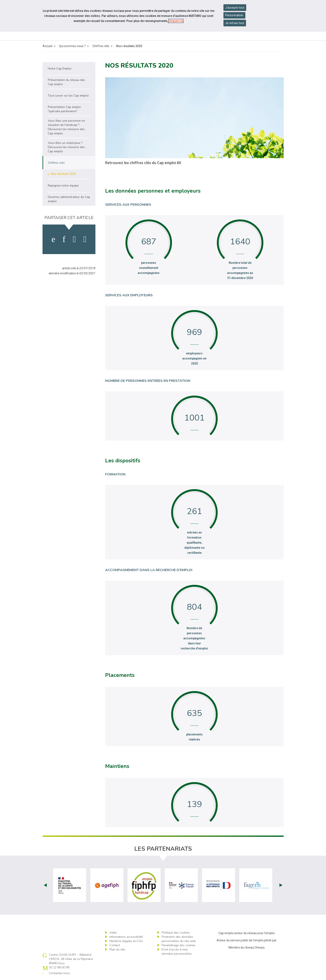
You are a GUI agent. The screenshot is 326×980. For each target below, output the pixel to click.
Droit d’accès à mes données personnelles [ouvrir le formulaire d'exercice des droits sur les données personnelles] (177, 952)
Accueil (47, 46)
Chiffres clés (101, 46)
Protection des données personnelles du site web (179, 939)
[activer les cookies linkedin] (64, 239)
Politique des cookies (176, 933)
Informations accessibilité (126, 937)
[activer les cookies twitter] (74, 239)
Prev (45, 885)
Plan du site (117, 949)
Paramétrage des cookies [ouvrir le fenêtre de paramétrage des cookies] (179, 945)
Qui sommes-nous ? (72, 46)
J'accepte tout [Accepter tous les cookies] (235, 8)
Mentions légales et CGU (126, 941)
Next (281, 885)
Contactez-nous (59, 973)
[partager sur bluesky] (85, 239)
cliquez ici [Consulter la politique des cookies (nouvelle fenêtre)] (176, 21)
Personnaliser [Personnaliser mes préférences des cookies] (234, 15)
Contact (115, 945)
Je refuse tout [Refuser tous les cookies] (235, 23)
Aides (113, 933)
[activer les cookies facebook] (53, 239)
